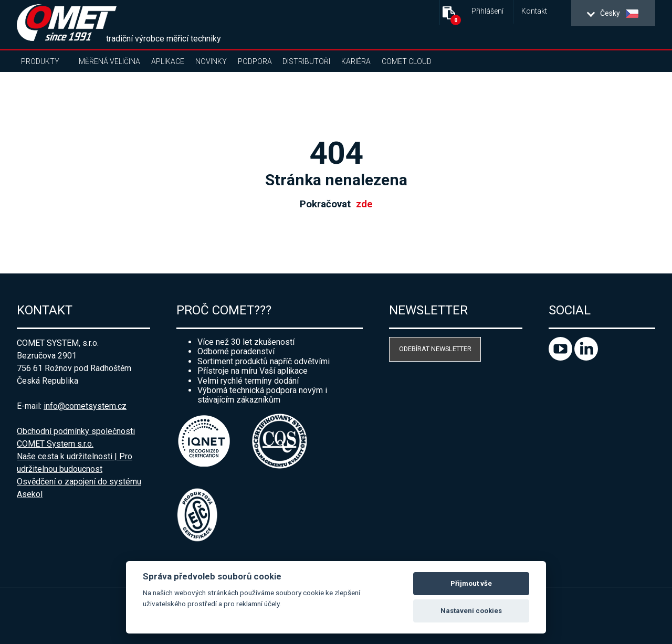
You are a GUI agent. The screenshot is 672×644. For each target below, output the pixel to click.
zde (364, 204)
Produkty (40, 61)
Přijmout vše (471, 583)
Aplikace (168, 61)
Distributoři (306, 61)
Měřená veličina (109, 61)
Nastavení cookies (471, 611)
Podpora (255, 61)
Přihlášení (487, 11)
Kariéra (356, 61)
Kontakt (534, 11)
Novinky (211, 61)
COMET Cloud (407, 61)
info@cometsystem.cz (85, 406)
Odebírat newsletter (435, 349)
